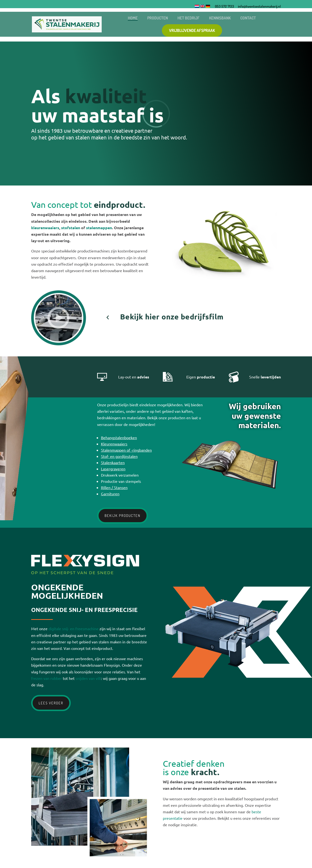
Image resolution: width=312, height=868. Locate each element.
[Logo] (48, 24)
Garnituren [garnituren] (110, 494)
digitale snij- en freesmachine (74, 629)
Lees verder (51, 703)
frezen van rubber (47, 678)
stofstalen (71, 228)
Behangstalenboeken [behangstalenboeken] (119, 437)
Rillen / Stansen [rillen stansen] (114, 487)
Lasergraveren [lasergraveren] (113, 469)
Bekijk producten (123, 516)
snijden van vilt (88, 678)
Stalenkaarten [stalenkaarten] (113, 462)
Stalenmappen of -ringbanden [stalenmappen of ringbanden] (126, 450)
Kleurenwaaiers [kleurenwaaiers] (114, 444)
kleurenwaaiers (45, 228)
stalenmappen (99, 228)
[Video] (127, 344)
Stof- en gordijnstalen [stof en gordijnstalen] (119, 456)
